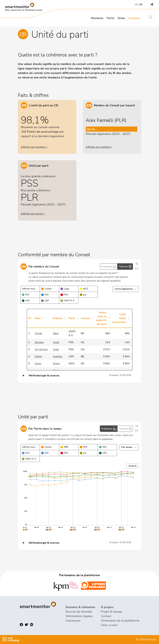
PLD (26, 453)
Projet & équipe (111, 612)
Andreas (58, 356)
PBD (64, 447)
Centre (46, 289)
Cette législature (126, 289)
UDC (26, 301)
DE (136, 5)
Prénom (58, 318)
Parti (72, 318)
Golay (38, 364)
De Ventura (41, 349)
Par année (129, 447)
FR (141, 5)
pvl (83, 295)
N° (30, 318)
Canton (85, 318)
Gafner (38, 356)
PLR (45, 295)
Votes (121, 18)
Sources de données (79, 612)
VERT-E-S (67, 301)
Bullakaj (39, 342)
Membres (97, 18)
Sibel (56, 333)
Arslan (38, 333)
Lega (65, 289)
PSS (64, 295)
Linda (56, 349)
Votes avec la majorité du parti (101, 318)
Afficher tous (29, 289)
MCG (84, 289)
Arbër (56, 342)
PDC (84, 447)
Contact (106, 616)
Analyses (134, 18)
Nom (38, 318)
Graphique (109, 267)
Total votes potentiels (119, 318)
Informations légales (79, 616)
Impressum (73, 621)
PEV (26, 295)
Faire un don (109, 625)
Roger (56, 364)
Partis (110, 18)
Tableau (125, 267)
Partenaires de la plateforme (120, 621)
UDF (45, 301)
